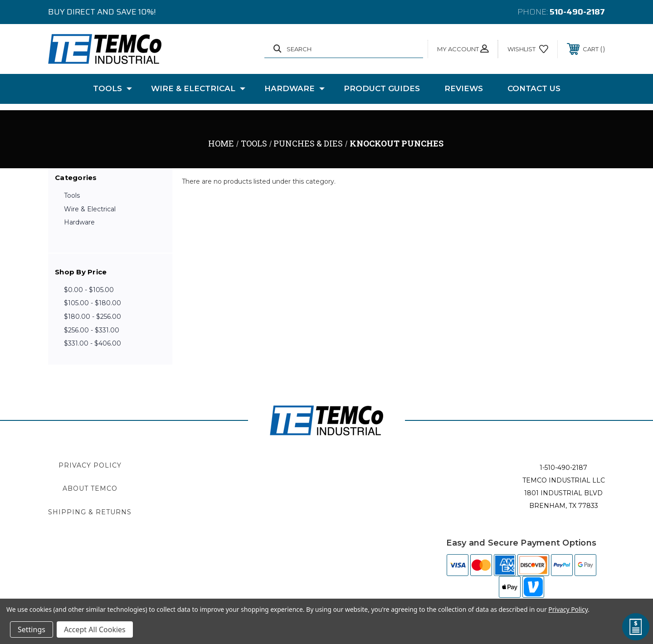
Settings (32, 629)
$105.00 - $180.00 (93, 303)
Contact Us (534, 88)
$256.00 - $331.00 (92, 330)
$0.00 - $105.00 (89, 290)
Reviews (464, 88)
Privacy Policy (90, 465)
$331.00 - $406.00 (93, 343)
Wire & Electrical (198, 89)
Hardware (295, 89)
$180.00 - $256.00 (93, 317)
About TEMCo (90, 488)
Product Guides (382, 88)
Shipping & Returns (90, 512)
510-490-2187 (577, 12)
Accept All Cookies (95, 629)
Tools (112, 89)
